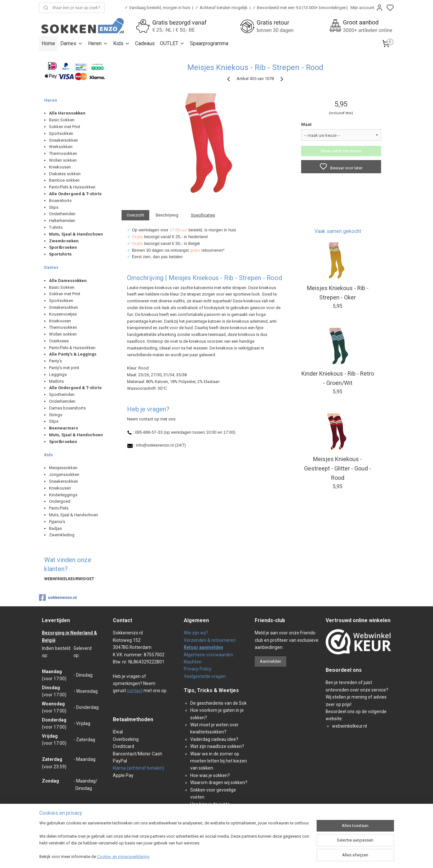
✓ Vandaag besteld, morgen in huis (157, 8)
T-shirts (56, 227)
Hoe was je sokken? (210, 775)
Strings (56, 415)
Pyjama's (57, 522)
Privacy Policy (198, 669)
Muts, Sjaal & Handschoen (74, 515)
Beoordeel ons (344, 670)
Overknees (59, 341)
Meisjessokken (63, 468)
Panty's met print (64, 368)
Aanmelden (271, 661)
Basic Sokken (62, 120)
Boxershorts (60, 201)
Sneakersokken (64, 140)
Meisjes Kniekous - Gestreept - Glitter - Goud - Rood (338, 468)
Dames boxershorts (67, 408)
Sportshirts (60, 254)
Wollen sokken (63, 160)
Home (48, 43)
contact (135, 691)
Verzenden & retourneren (210, 640)
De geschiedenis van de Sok (218, 703)
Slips (54, 207)
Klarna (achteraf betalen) (138, 768)
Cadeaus (145, 43)
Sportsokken (61, 133)
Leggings (58, 374)
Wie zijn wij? (196, 633)
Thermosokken (63, 153)
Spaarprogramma (209, 43)
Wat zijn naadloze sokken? (217, 746)
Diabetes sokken (65, 174)
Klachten (193, 662)
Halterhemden (62, 221)
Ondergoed (60, 501)
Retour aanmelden (203, 647)
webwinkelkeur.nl (349, 726)
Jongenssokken (64, 474)
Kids (122, 43)
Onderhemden (62, 214)
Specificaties (203, 215)
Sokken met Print (65, 127)
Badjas (55, 528)
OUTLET (172, 43)
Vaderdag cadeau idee (213, 739)
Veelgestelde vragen (205, 676)
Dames (72, 43)
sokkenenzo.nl (58, 598)
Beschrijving (167, 215)
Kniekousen (60, 167)
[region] (174, 841)
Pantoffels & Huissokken (72, 187)
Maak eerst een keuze (341, 151)
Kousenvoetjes (63, 314)
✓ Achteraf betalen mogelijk (221, 8)
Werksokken (61, 147)
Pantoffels (59, 508)
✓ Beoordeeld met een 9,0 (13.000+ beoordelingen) (300, 8)
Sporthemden (62, 394)
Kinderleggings (63, 495)
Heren (98, 43)
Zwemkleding (62, 535)
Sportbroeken (63, 247)
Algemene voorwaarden (208, 655)
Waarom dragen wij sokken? (219, 782)
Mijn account (367, 8)
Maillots (56, 381)
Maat (306, 124)
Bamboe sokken (64, 180)
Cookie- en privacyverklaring (123, 857)
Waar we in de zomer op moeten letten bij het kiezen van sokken (219, 761)
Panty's (55, 361)
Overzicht (135, 215)
